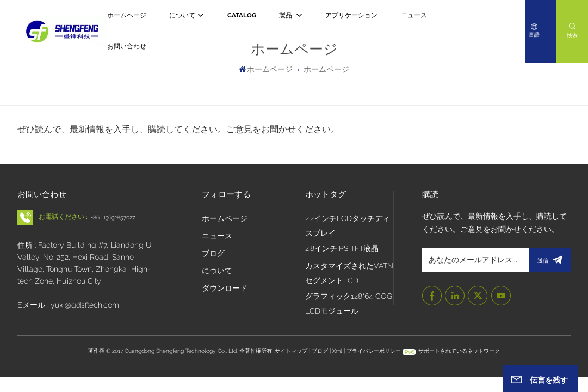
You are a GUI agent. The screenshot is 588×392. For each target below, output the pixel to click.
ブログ (213, 253)
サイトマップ (292, 351)
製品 (286, 15)
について (182, 15)
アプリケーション (351, 15)
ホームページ (127, 15)
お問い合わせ (127, 46)
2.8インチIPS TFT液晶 (342, 248)
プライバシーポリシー (374, 351)
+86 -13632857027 (113, 217)
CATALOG (242, 15)
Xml (337, 351)
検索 (572, 35)
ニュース (414, 15)
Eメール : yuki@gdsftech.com (68, 305)
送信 (550, 260)
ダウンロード (225, 288)
